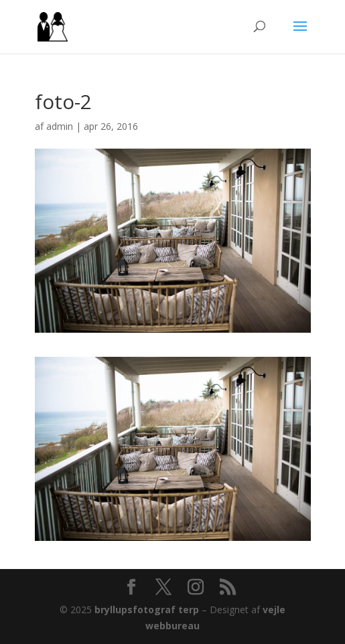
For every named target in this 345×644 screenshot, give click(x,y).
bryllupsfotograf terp (147, 610)
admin (60, 126)
